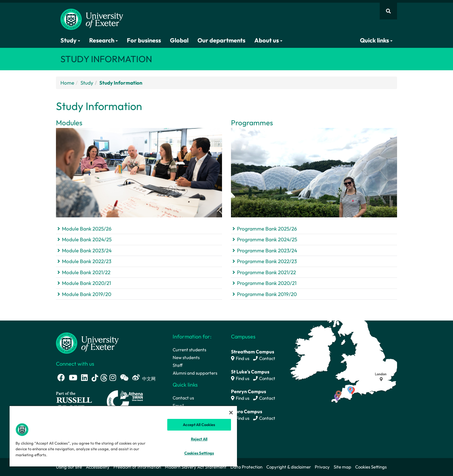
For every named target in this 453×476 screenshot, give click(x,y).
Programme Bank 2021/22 (266, 272)
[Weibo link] (136, 377)
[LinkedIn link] (84, 377)
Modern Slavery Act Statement (196, 467)
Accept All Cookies (199, 425)
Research (104, 40)
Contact (264, 358)
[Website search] (388, 11)
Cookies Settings (371, 467)
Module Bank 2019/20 (87, 294)
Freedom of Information (137, 467)
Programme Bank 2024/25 (267, 239)
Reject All (199, 439)
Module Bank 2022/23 (87, 261)
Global (179, 40)
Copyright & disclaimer (289, 467)
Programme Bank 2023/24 (267, 250)
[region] (123, 436)
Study (70, 40)
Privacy (322, 467)
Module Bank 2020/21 (86, 283)
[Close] (231, 413)
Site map (342, 467)
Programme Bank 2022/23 (267, 261)
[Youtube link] (73, 377)
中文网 (149, 379)
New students (186, 357)
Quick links (376, 40)
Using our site (69, 467)
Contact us (183, 398)
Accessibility (98, 467)
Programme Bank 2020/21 (267, 283)
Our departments (221, 40)
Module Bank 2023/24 (87, 250)
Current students (189, 350)
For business (144, 40)
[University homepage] (87, 342)
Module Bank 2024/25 (87, 239)
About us (268, 40)
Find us (240, 358)
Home (67, 83)
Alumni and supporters (195, 373)
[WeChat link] (124, 377)
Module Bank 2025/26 (87, 229)
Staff (178, 365)
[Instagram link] (113, 377)
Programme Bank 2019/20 (267, 294)
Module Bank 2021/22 (86, 272)
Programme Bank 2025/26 (267, 229)
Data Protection (246, 467)
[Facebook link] (61, 377)
